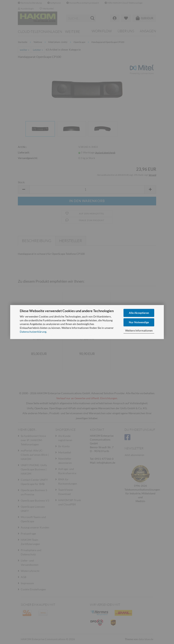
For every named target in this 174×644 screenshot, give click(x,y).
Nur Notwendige (139, 322)
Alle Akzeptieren (139, 313)
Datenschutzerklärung (33, 332)
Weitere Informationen (139, 330)
